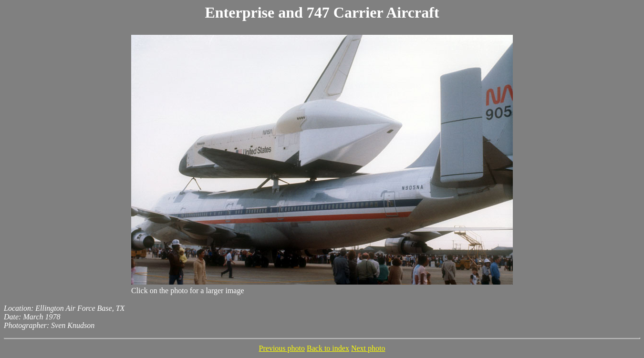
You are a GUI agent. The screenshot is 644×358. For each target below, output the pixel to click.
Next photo (368, 348)
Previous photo (282, 348)
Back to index (328, 348)
